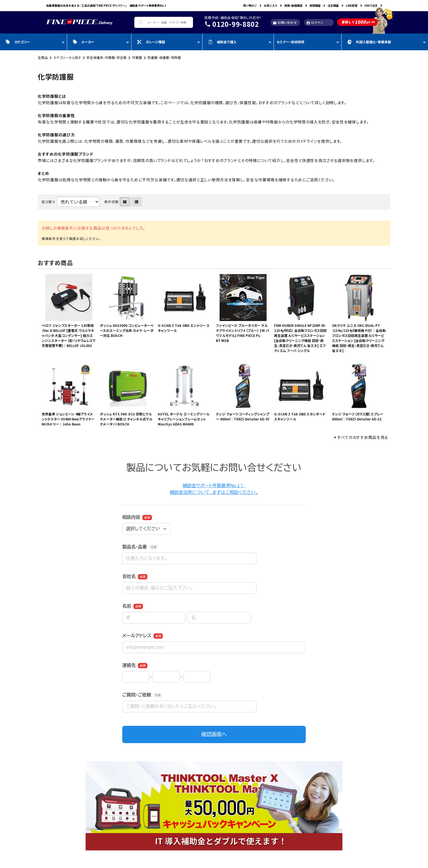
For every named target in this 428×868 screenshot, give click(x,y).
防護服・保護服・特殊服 (164, 57)
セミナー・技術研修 (291, 42)
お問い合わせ (285, 22)
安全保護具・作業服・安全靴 (107, 57)
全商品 (43, 57)
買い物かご (250, 5)
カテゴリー (18, 42)
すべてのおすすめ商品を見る (363, 437)
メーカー (84, 42)
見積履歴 (315, 5)
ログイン (315, 22)
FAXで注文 (371, 5)
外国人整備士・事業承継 (369, 42)
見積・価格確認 (293, 5)
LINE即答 (352, 5)
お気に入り (271, 5)
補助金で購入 (222, 42)
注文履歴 (333, 5)
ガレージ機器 (151, 42)
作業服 (137, 57)
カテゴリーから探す (67, 57)
